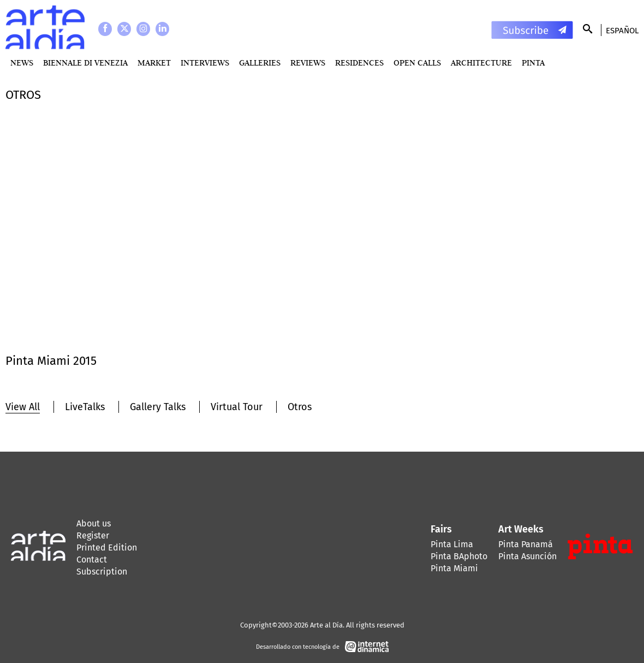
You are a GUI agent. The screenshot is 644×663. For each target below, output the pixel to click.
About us (94, 523)
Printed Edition (107, 547)
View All (23, 407)
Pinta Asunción (527, 556)
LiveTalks (85, 407)
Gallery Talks (158, 407)
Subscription (102, 572)
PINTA (533, 63)
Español (622, 31)
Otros (300, 407)
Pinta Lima (452, 544)
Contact (92, 560)
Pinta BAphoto (459, 556)
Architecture (481, 63)
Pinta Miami (454, 568)
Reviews (308, 63)
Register (93, 535)
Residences (359, 63)
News (22, 63)
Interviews (205, 63)
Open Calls (417, 63)
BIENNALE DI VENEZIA (85, 63)
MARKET (154, 63)
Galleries (260, 63)
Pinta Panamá (526, 544)
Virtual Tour (237, 407)
